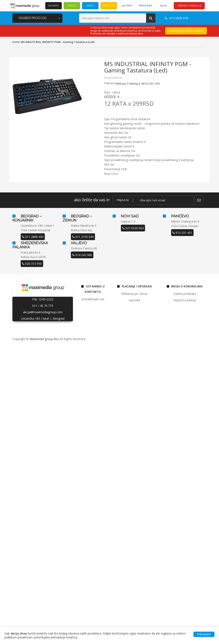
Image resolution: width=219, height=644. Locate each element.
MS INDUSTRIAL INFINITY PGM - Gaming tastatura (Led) (58, 42)
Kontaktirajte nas (93, 299)
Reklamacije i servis (134, 294)
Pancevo (110, 83)
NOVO (90, 6)
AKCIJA (72, 6)
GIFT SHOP (109, 6)
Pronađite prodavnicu (186, 31)
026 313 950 (32, 264)
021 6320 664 (133, 228)
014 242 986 (82, 255)
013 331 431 (182, 233)
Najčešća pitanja (185, 300)
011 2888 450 (33, 237)
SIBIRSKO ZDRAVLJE (189, 6)
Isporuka (134, 300)
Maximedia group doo (44, 339)
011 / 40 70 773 (43, 306)
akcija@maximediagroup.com (43, 312)
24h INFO (127, 6)
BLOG (164, 6)
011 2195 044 (83, 237)
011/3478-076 (177, 18)
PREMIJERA (145, 6)
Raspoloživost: (113, 78)
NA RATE (53, 6)
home (16, 42)
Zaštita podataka (185, 294)
